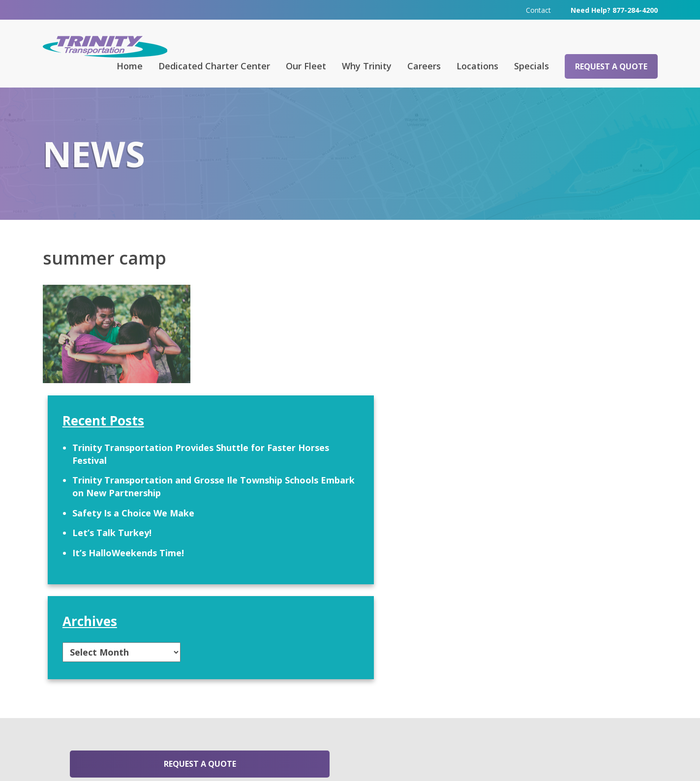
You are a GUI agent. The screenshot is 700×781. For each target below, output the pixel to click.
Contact (538, 10)
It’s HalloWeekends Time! (540, 433)
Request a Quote (611, 66)
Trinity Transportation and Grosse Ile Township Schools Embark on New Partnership (561, 360)
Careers (424, 65)
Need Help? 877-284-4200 (614, 10)
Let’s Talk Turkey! (524, 413)
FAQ (237, 646)
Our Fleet (306, 65)
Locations (477, 65)
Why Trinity (367, 65)
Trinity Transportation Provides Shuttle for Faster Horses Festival (560, 322)
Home (130, 65)
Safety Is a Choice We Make (546, 393)
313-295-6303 (253, 718)
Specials (532, 65)
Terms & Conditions (474, 759)
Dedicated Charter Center (214, 65)
